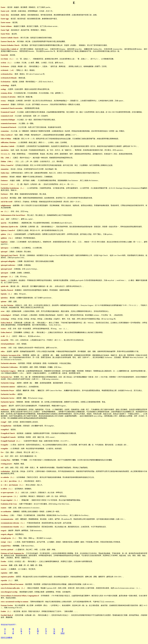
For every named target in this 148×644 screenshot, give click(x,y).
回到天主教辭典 (7, 638)
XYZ (62, 633)
